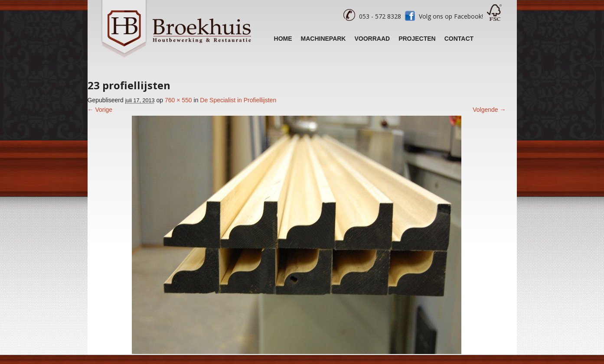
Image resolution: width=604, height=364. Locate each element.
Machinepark (323, 39)
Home (283, 39)
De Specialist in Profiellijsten (238, 100)
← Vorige (100, 110)
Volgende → (489, 110)
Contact (459, 39)
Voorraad (372, 39)
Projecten (417, 39)
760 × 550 (178, 100)
